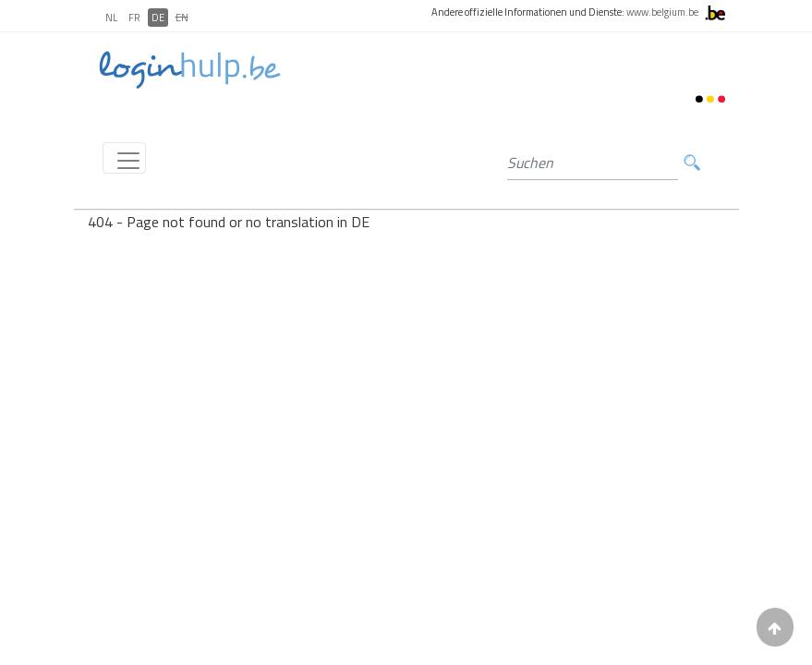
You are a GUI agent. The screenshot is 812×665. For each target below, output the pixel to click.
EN (182, 18)
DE (158, 18)
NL (111, 18)
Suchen (692, 163)
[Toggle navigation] (124, 158)
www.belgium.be (662, 12)
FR (134, 18)
